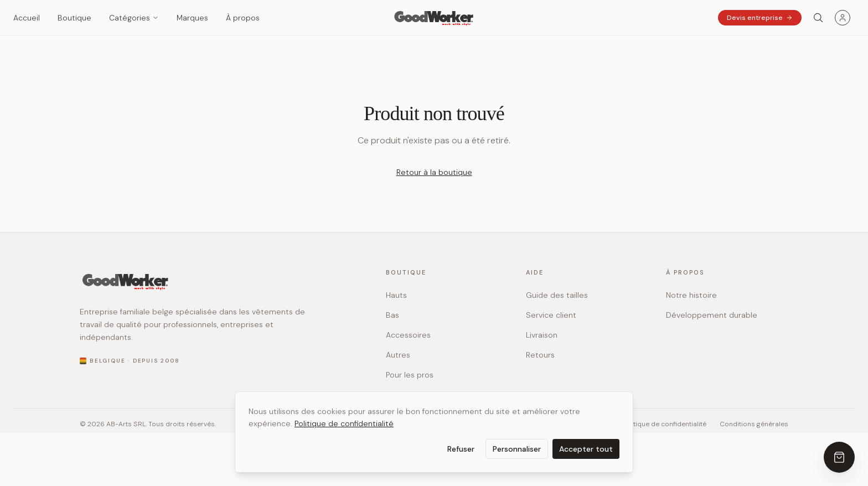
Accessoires (408, 335)
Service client (551, 315)
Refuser (461, 449)
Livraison (542, 335)
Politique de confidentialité (344, 423)
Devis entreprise (760, 18)
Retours (540, 355)
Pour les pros (410, 375)
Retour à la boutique (434, 172)
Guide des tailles (557, 295)
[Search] (818, 18)
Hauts (396, 295)
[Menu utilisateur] (843, 18)
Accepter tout (586, 449)
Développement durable (712, 315)
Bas (392, 315)
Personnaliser (517, 449)
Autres (398, 355)
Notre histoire (691, 295)
